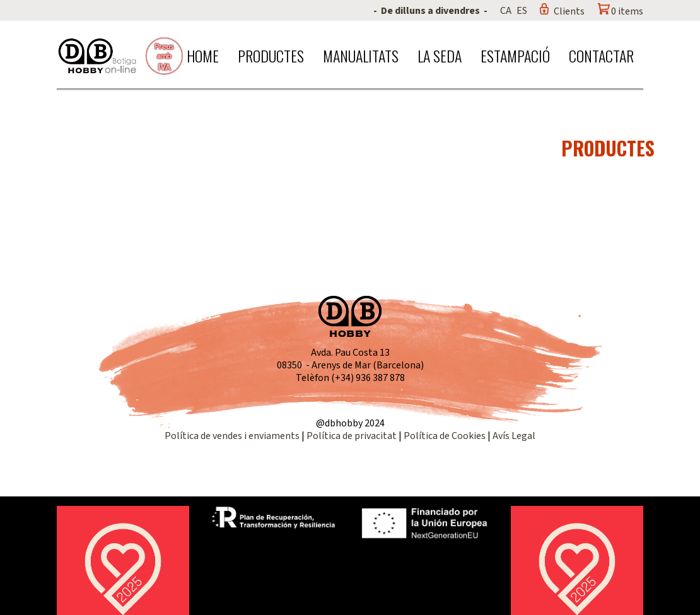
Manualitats (361, 56)
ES (522, 11)
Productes (271, 56)
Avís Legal (514, 436)
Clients (569, 11)
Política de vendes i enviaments (232, 436)
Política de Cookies (445, 436)
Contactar (601, 56)
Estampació (515, 56)
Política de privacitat (352, 436)
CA (506, 11)
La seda (440, 56)
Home (203, 56)
